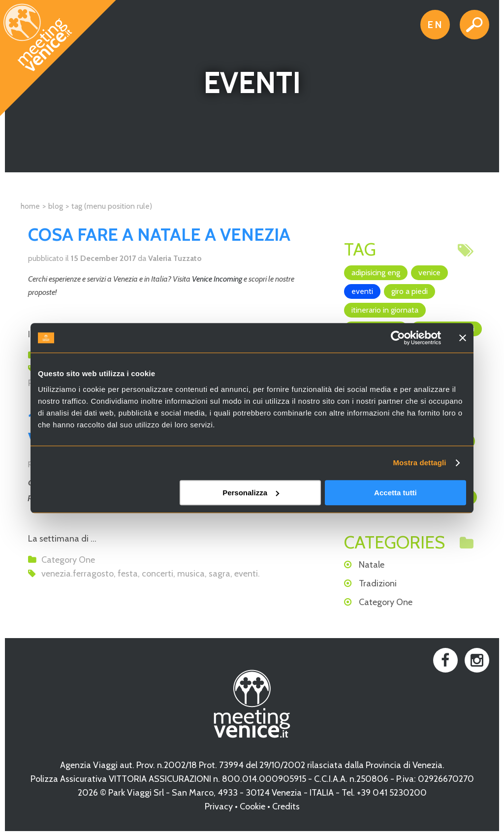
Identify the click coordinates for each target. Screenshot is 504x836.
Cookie (252, 806)
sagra (220, 574)
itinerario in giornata (385, 310)
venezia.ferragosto (78, 574)
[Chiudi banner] (463, 338)
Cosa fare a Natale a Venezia (159, 234)
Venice (429, 273)
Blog (56, 206)
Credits (286, 806)
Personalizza (251, 493)
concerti (157, 574)
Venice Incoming (217, 279)
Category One (68, 560)
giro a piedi (409, 291)
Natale (372, 565)
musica (191, 574)
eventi (246, 574)
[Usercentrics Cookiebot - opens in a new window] (398, 338)
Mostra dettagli (419, 463)
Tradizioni (378, 583)
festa (128, 574)
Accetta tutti (395, 493)
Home (30, 206)
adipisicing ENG (376, 273)
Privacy (219, 806)
